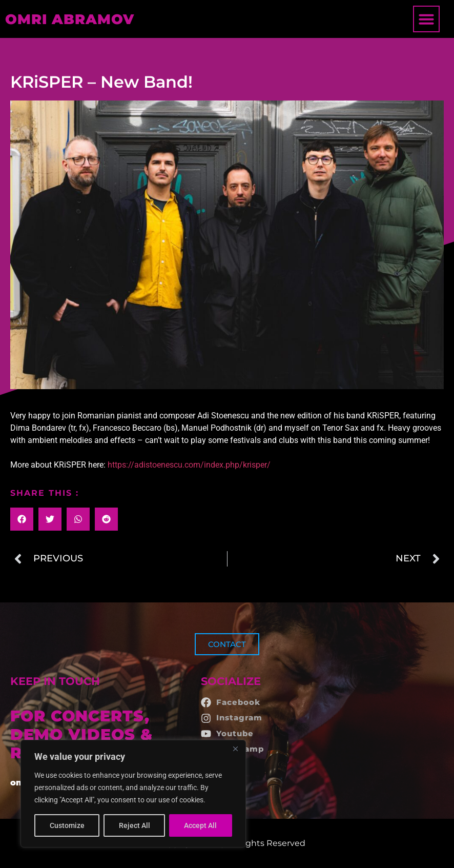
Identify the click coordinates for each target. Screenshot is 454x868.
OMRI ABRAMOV (70, 19)
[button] (426, 19)
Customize (67, 825)
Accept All (201, 825)
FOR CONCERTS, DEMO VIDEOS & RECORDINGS (81, 734)
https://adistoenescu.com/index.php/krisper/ (189, 465)
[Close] (235, 749)
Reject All (135, 825)
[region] (133, 794)
